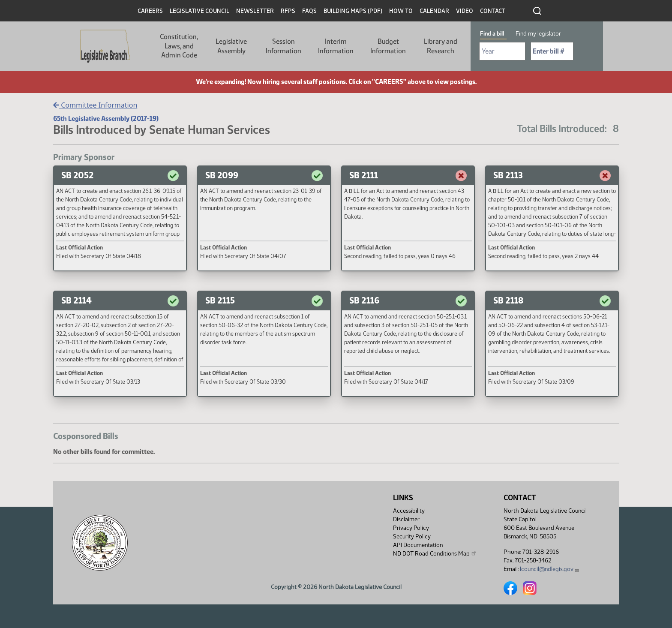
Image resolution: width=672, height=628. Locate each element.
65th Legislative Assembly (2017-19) (106, 119)
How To (401, 11)
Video (465, 11)
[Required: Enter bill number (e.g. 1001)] (552, 51)
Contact (493, 11)
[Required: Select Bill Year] (502, 51)
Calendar (434, 11)
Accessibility (409, 511)
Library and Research (441, 46)
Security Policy (412, 536)
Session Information (283, 46)
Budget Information (388, 46)
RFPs (288, 11)
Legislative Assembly (231, 46)
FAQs (309, 11)
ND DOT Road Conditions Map (435, 553)
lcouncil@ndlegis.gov (550, 569)
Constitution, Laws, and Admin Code (179, 46)
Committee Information (95, 105)
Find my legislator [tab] (538, 34)
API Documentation (418, 545)
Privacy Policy (411, 528)
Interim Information (336, 46)
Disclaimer (406, 519)
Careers (150, 11)
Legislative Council (199, 11)
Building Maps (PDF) (353, 11)
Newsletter (255, 11)
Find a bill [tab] (492, 34)
